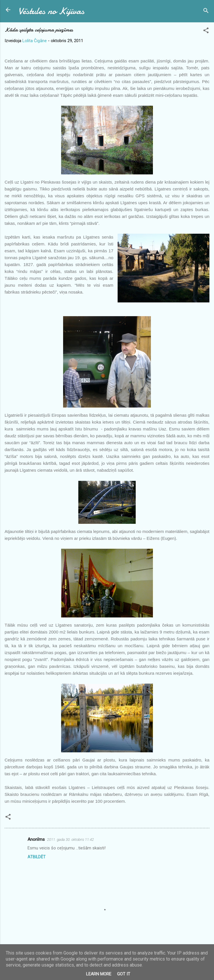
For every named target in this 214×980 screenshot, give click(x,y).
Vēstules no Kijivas (51, 11)
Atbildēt (37, 857)
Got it (124, 974)
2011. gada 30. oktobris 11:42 (70, 840)
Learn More (99, 974)
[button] (206, 31)
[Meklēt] (206, 12)
